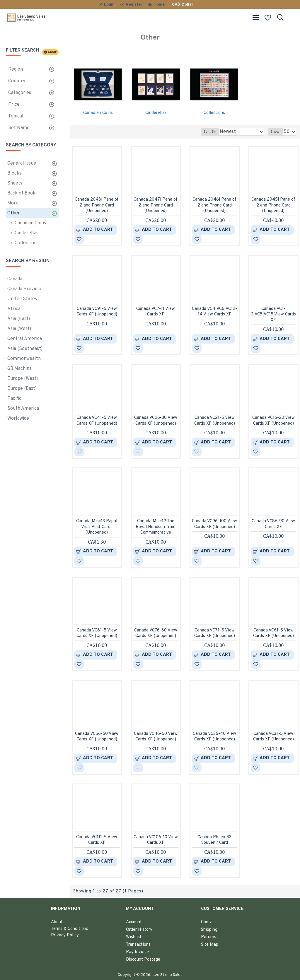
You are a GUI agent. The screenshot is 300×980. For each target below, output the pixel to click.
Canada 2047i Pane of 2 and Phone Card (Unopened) (156, 205)
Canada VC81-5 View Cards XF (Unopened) (97, 633)
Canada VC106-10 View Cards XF (156, 840)
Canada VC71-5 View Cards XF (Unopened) (215, 633)
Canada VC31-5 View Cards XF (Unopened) (273, 737)
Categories (20, 93)
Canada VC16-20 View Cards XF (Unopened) (273, 421)
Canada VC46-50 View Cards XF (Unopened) (156, 737)
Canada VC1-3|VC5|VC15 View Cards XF (273, 315)
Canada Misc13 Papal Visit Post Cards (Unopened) (97, 527)
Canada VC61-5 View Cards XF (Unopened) (273, 633)
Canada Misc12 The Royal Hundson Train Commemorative (156, 527)
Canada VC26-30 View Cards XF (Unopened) (156, 421)
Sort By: (210, 132)
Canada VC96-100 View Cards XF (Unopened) (214, 524)
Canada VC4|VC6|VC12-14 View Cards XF (214, 312)
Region (16, 69)
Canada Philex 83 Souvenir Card (214, 840)
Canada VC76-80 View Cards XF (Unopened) (156, 633)
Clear (52, 52)
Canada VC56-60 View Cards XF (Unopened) (97, 737)
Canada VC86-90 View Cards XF (273, 524)
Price (14, 105)
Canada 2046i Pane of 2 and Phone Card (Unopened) (214, 205)
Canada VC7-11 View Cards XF (156, 312)
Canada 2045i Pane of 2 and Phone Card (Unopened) (273, 205)
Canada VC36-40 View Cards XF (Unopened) (214, 737)
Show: (275, 132)
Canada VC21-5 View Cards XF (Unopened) (215, 421)
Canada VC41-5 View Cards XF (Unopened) (97, 421)
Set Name (19, 128)
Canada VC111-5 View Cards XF (97, 840)
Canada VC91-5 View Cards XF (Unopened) (97, 312)
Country (17, 81)
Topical (16, 116)
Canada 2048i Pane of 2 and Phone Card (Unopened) (97, 205)
